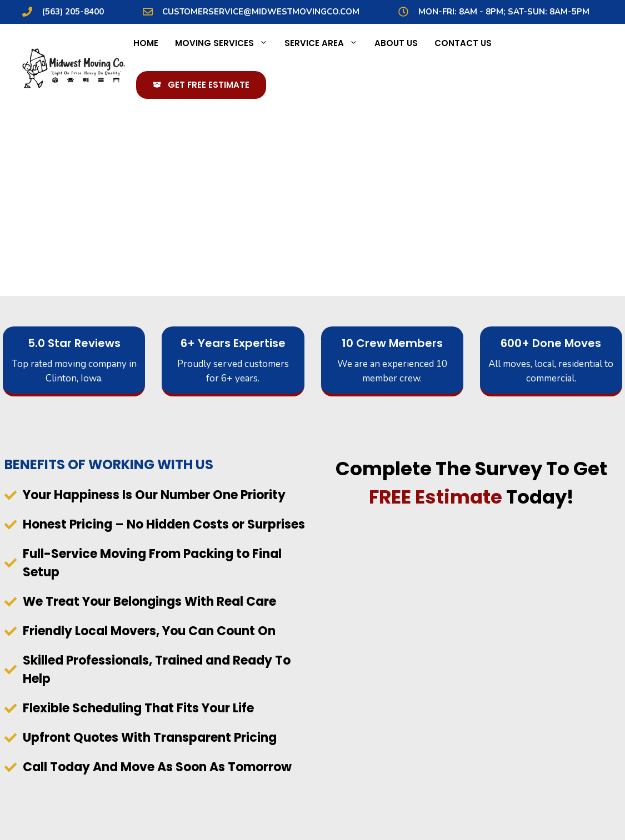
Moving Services (226, 43)
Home (146, 43)
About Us (396, 43)
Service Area (325, 43)
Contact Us (463, 43)
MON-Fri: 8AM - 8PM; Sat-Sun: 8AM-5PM (504, 12)
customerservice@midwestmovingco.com (261, 12)
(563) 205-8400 (73, 12)
